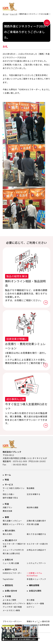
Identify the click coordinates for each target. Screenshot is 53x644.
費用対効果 (7, 511)
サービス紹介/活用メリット (14, 489)
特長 (7, 480)
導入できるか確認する (36, 534)
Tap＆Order (8, 579)
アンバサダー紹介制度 (12, 607)
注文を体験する (33, 494)
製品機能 (31, 488)
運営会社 (9, 585)
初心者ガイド (11, 540)
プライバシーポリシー (12, 621)
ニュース (14, 14)
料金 (7, 504)
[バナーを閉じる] (39, 622)
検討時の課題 (33, 508)
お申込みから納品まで (36, 550)
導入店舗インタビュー (12, 521)
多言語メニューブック (36, 579)
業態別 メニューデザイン (13, 524)
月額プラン (7, 508)
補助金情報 (34, 585)
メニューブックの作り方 (13, 550)
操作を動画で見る (10, 498)
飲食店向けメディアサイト (14, 604)
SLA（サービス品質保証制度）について (38, 626)
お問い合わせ (11, 591)
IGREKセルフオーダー (12, 573)
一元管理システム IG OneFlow (34, 574)
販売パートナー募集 (35, 604)
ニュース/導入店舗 (11, 563)
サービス (9, 485)
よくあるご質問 (9, 600)
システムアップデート (36, 563)
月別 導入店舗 (33, 524)
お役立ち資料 (35, 591)
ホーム (5, 14)
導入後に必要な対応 (11, 553)
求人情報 (31, 600)
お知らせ (9, 560)
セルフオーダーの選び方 (37, 544)
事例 (7, 517)
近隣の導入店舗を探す (36, 521)
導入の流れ (10, 530)
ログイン (31, 607)
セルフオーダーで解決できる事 (14, 545)
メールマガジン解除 (11, 610)
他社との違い (8, 494)
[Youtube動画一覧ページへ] (20, 633)
